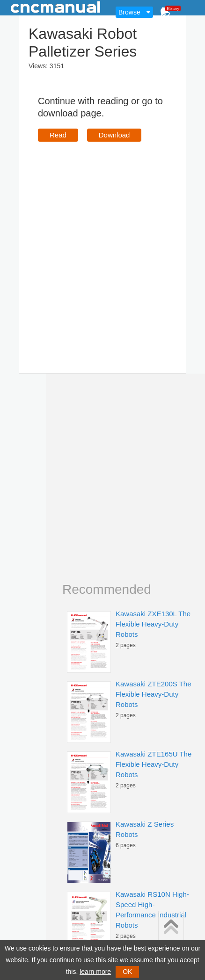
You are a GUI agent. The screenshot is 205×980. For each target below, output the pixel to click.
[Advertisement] (93, 244)
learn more (95, 972)
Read (58, 135)
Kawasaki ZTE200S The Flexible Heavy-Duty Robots (153, 694)
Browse (129, 12)
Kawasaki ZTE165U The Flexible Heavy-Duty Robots (154, 764)
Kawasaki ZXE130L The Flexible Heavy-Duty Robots (153, 624)
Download (114, 135)
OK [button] (127, 972)
